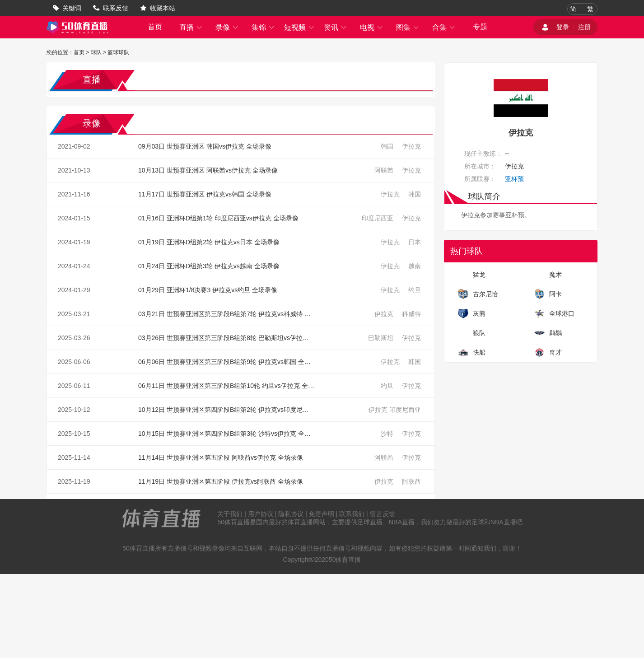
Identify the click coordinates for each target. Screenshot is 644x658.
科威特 (411, 314)
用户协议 (261, 514)
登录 (563, 27)
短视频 (299, 27)
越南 (415, 266)
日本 (415, 242)
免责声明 (322, 514)
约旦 (415, 290)
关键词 (72, 8)
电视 (372, 27)
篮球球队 (118, 52)
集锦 (263, 27)
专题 (480, 27)
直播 (191, 27)
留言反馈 (383, 514)
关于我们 (230, 514)
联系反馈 (116, 8)
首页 (155, 27)
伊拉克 (411, 146)
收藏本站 (163, 8)
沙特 (387, 434)
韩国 (387, 146)
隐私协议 (291, 514)
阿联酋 (384, 170)
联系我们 (352, 514)
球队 (96, 52)
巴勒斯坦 (381, 338)
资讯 (336, 27)
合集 (444, 27)
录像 (227, 27)
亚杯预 (514, 179)
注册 (584, 27)
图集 (408, 27)
